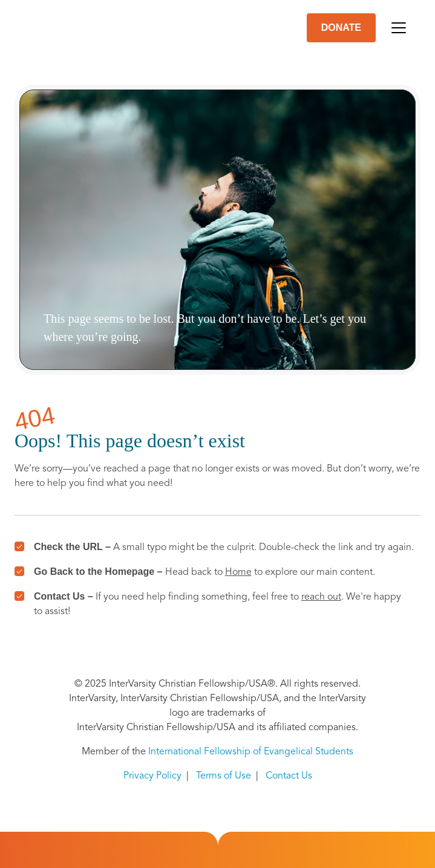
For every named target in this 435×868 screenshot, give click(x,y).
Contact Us (289, 776)
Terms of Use (224, 776)
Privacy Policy (152, 776)
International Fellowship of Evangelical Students (251, 752)
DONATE (341, 28)
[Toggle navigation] (399, 28)
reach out (321, 597)
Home (238, 572)
